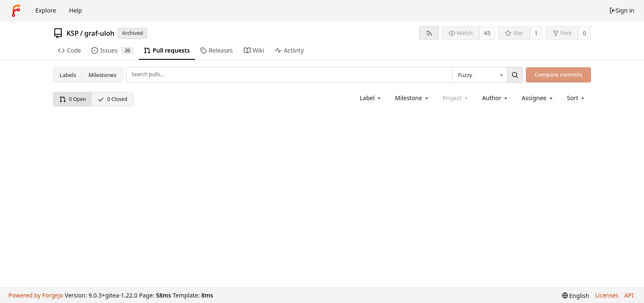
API (629, 295)
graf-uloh (99, 33)
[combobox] (480, 75)
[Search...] (515, 75)
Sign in (622, 10)
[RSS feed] (429, 33)
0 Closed (112, 99)
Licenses (607, 295)
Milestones (103, 75)
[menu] (577, 98)
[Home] (16, 11)
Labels (68, 75)
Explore (46, 10)
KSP (73, 33)
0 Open (73, 99)
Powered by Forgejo (36, 295)
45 (487, 33)
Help (75, 10)
